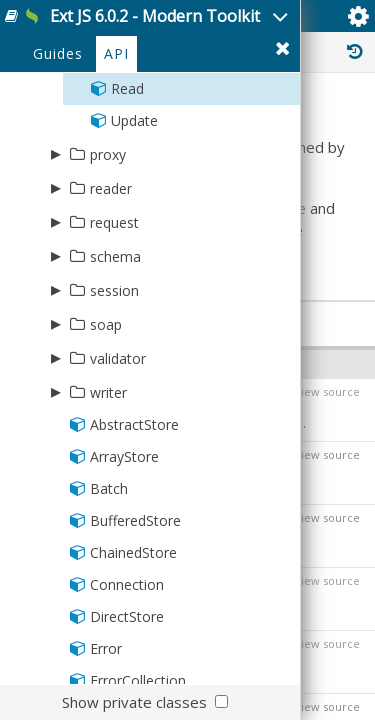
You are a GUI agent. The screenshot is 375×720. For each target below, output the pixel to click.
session (114, 290)
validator (118, 358)
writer (108, 392)
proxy (108, 154)
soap (106, 324)
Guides (58, 53)
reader (111, 188)
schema (115, 256)
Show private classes (134, 702)
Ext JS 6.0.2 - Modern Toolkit (155, 16)
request (114, 222)
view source (327, 391)
